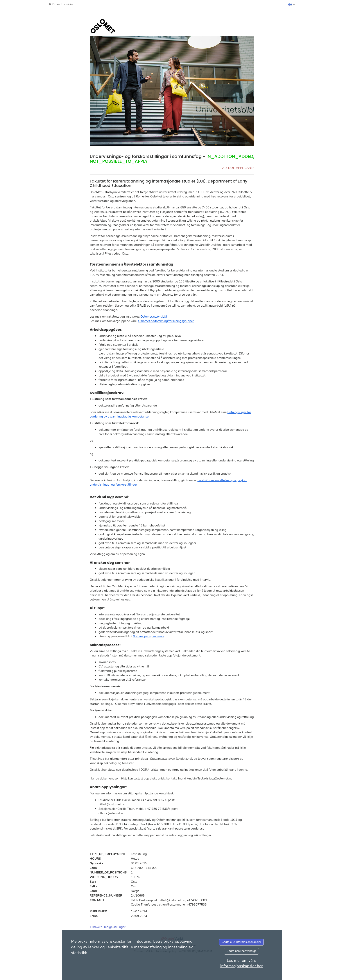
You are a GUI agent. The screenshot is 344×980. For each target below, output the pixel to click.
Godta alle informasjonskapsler (241, 942)
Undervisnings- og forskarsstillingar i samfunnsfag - (172, 159)
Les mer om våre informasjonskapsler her (241, 963)
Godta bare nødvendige (241, 951)
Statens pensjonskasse (149, 636)
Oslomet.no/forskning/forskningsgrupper (166, 321)
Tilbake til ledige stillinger (108, 927)
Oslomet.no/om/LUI (154, 317)
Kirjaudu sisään (61, 4)
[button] (292, 4)
